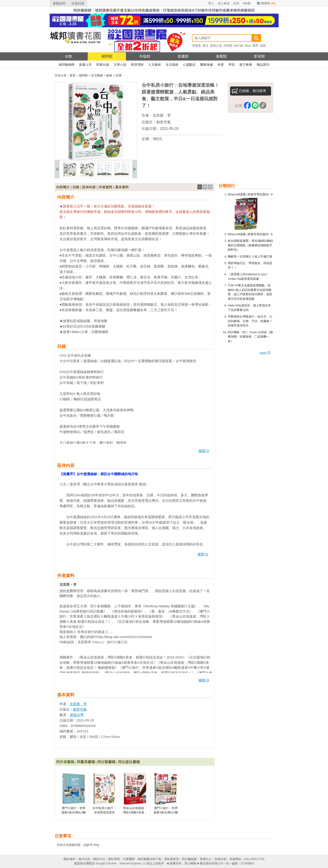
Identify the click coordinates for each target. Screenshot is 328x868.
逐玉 (205, 46)
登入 (211, 3)
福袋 (263, 46)
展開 (204, 451)
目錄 (76, 187)
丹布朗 (228, 46)
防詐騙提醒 (189, 859)
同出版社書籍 (129, 762)
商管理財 (137, 65)
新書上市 (85, 65)
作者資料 (105, 187)
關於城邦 (69, 859)
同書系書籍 (86, 762)
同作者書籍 (65, 762)
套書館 (183, 56)
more (265, 353)
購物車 (268, 3)
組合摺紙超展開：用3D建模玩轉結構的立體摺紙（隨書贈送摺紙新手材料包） (250, 245)
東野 (255, 46)
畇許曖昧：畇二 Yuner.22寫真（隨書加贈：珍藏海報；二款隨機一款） (250, 337)
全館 (69, 56)
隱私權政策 (172, 859)
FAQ (96, 845)
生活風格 (172, 65)
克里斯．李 (162, 115)
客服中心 (206, 859)
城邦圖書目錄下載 (149, 859)
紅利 (236, 3)
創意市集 (164, 122)
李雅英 (196, 46)
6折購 (247, 3)
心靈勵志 (189, 65)
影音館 (259, 56)
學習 (232, 65)
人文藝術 (155, 65)
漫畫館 (221, 56)
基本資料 (122, 187)
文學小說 (120, 65)
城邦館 (107, 56)
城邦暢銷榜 (67, 65)
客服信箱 (220, 859)
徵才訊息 (84, 859)
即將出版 (103, 65)
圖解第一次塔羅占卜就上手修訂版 (250, 256)
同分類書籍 (106, 762)
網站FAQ (99, 859)
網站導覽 (114, 859)
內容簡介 (63, 187)
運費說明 (59, 3)
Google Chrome (106, 863)
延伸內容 (89, 187)
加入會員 (224, 3)
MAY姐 (238, 46)
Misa (248, 46)
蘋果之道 (216, 46)
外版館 (145, 56)
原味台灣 (77, 715)
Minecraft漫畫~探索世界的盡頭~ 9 (250, 194)
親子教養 (246, 65)
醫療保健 (207, 65)
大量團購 (129, 859)
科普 (221, 65)
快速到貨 (78, 3)
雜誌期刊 (263, 65)
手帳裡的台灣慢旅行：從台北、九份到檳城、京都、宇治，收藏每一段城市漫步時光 (250, 321)
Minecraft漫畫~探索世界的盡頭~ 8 (250, 234)
